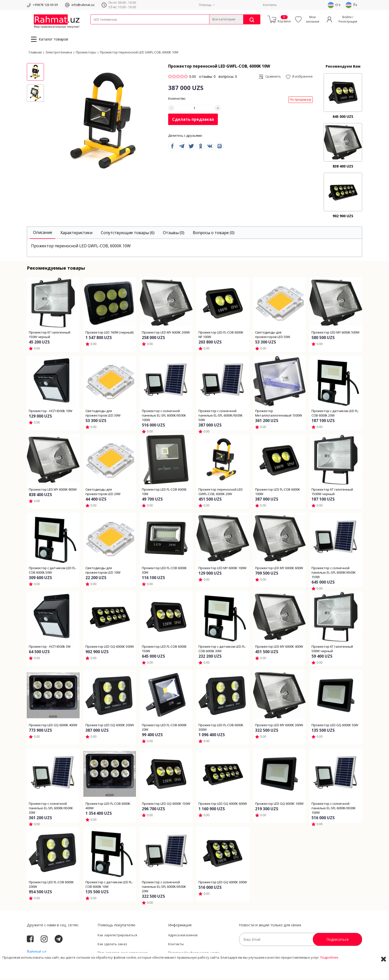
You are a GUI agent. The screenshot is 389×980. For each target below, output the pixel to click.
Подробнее (329, 972)
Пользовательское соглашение (123, 954)
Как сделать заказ (112, 945)
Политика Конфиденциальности (194, 954)
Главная (35, 53)
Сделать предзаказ (193, 121)
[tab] (43, 234)
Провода (110, 27)
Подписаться (337, 941)
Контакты (270, 5)
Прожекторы (86, 53)
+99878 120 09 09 (45, 5)
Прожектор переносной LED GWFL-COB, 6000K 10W (139, 53)
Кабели (96, 27)
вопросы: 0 (228, 78)
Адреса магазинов (183, 937)
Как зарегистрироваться (117, 937)
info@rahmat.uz (83, 5)
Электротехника (130, 27)
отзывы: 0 (207, 78)
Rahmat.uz (37, 953)
